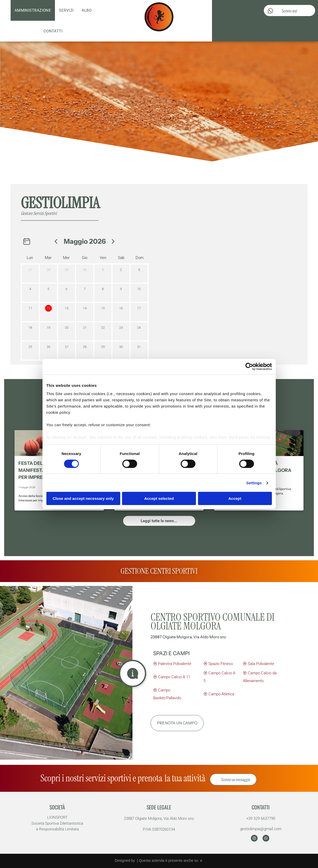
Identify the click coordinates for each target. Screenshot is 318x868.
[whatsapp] (266, 839)
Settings (254, 483)
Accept (235, 498)
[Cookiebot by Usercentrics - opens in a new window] (249, 367)
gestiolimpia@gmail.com (261, 829)
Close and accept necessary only (83, 498)
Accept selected (159, 498)
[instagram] (254, 839)
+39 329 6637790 (261, 818)
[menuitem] (33, 10)
